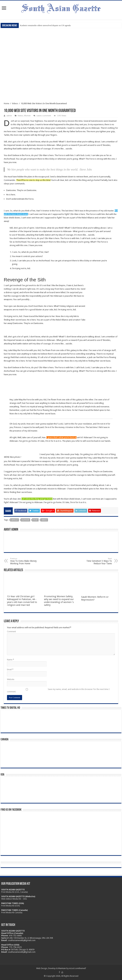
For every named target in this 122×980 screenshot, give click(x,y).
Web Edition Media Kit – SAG (14, 899)
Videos (15, 103)
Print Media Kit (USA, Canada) (15, 892)
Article (15, 520)
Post (35, 520)
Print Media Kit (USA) (11, 906)
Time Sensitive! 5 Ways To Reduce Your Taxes (96, 561)
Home (7, 103)
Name (10, 660)
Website (11, 679)
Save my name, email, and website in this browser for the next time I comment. (58, 690)
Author (26, 520)
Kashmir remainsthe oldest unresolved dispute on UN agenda (45, 25)
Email (10, 669)
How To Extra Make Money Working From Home (26, 561)
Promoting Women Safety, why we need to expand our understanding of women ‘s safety (59, 601)
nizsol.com (74, 968)
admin (9, 116)
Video (44, 520)
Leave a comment (44, 116)
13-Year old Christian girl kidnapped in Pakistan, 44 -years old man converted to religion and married (22, 601)
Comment (11, 631)
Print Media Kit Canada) (12, 912)
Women (27, 116)
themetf (82, 968)
